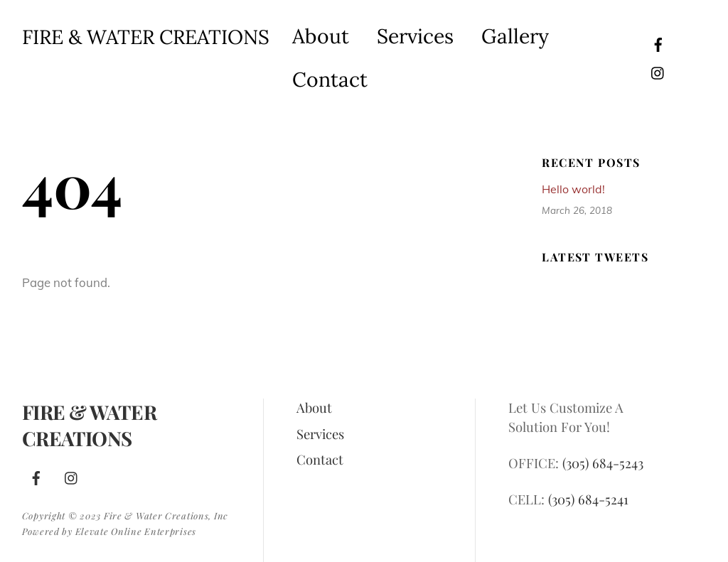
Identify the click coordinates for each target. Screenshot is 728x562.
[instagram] (658, 71)
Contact (330, 79)
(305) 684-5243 (603, 463)
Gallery (515, 36)
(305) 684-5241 (588, 499)
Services (415, 36)
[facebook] (658, 42)
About (321, 36)
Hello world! (573, 189)
